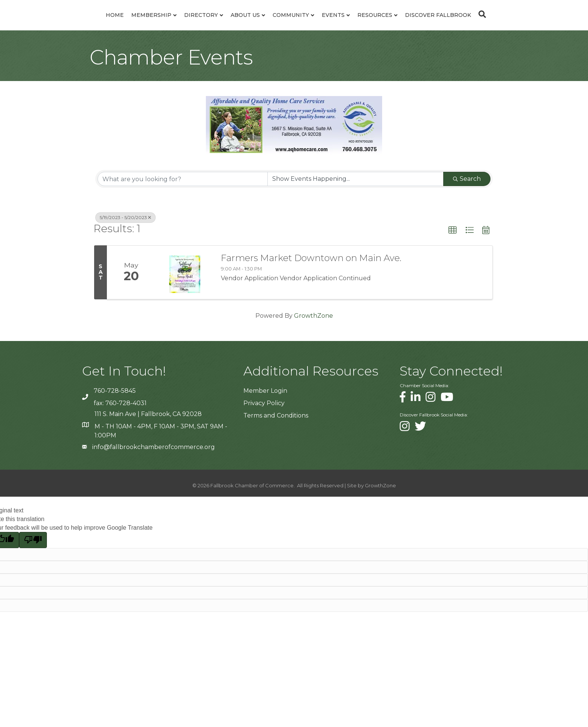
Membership (104, 24)
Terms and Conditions (276, 434)
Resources (422, 24)
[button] (453, 249)
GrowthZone (313, 334)
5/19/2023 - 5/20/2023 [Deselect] (125, 236)
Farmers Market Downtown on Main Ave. (311, 276)
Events (380, 24)
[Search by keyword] (183, 197)
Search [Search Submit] (467, 197)
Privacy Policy (264, 421)
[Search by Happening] (355, 197)
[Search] (527, 23)
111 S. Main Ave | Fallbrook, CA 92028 (148, 432)
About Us (198, 24)
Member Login (265, 409)
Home (68, 24)
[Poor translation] (33, 558)
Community (338, 24)
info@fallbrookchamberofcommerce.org (154, 465)
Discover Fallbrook (485, 24)
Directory (154, 24)
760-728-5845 (115, 409)
